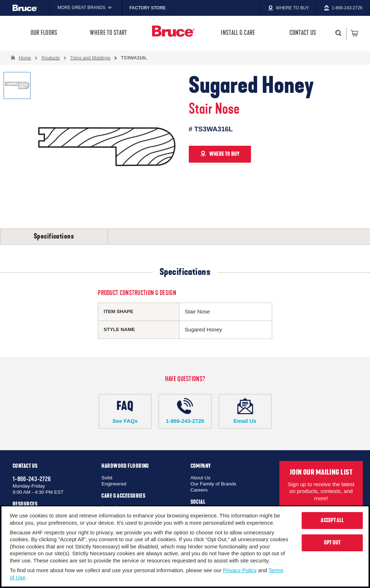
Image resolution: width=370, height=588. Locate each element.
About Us (201, 478)
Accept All (332, 520)
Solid (107, 478)
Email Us (245, 411)
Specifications (54, 236)
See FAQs (125, 411)
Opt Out (332, 543)
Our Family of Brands (214, 484)
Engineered (114, 484)
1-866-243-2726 (185, 411)
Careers (199, 490)
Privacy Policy (240, 570)
